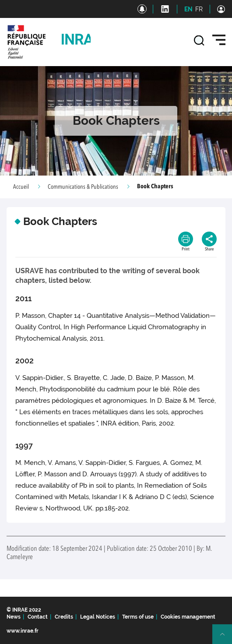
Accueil (21, 187)
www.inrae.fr (23, 631)
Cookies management (188, 617)
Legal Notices (98, 617)
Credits (64, 617)
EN (188, 9)
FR (199, 9)
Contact (38, 617)
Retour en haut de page (226, 638)
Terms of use (138, 617)
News (14, 617)
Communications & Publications (83, 187)
